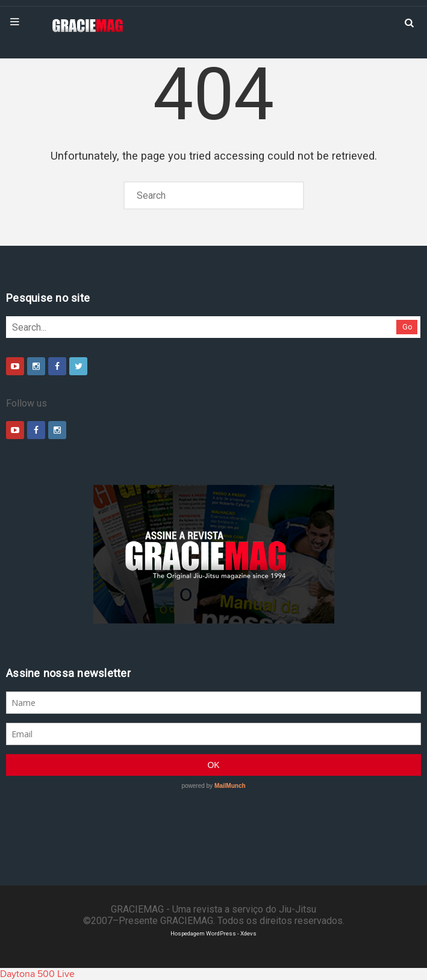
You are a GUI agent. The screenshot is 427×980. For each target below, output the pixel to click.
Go (407, 327)
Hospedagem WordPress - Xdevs (213, 933)
